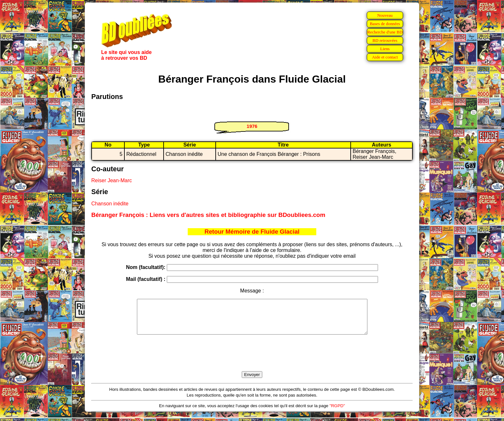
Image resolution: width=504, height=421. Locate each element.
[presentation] (252, 360)
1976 (252, 126)
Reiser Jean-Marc (112, 180)
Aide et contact (385, 57)
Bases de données (385, 24)
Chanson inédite (110, 204)
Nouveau (385, 15)
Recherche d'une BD (385, 32)
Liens (385, 49)
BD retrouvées (385, 40)
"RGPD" (337, 412)
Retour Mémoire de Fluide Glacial (252, 232)
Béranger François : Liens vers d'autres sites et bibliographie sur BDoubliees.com (208, 215)
